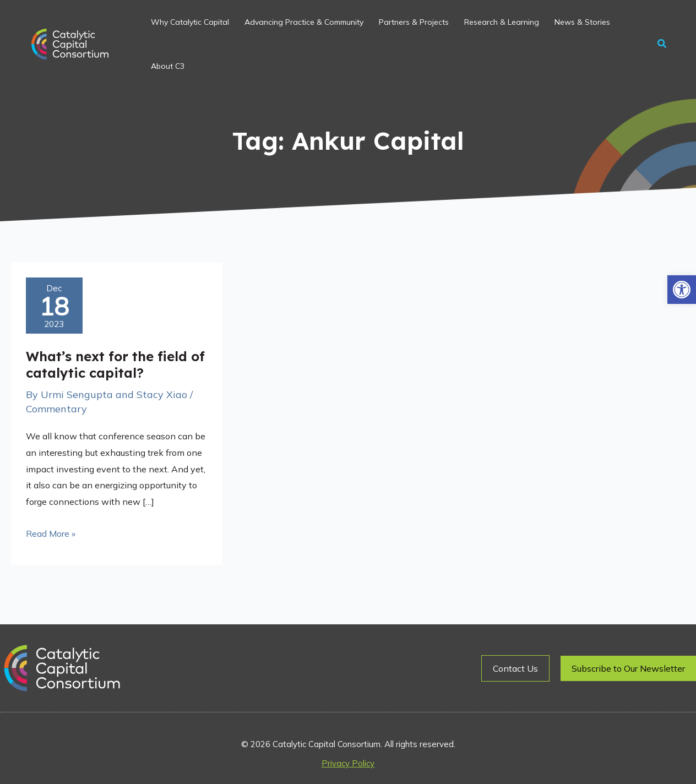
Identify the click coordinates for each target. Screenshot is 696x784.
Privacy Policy (348, 763)
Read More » (51, 532)
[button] (682, 290)
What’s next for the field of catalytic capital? (115, 364)
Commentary (56, 409)
